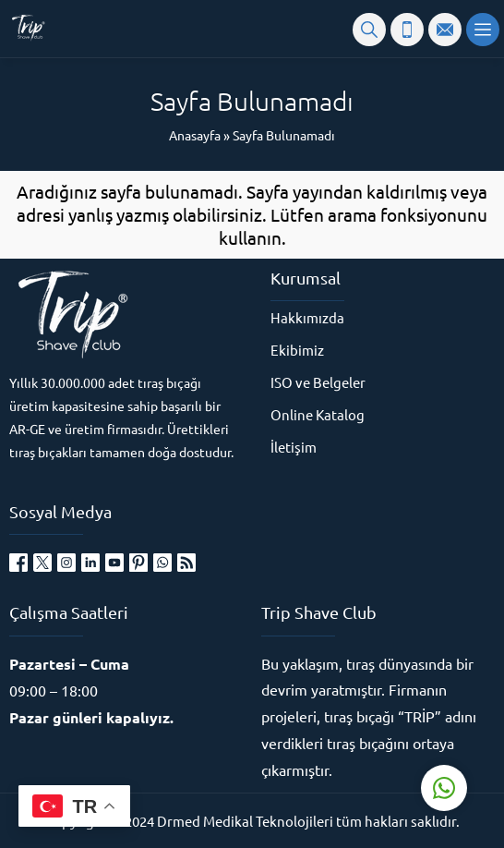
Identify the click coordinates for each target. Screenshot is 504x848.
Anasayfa (195, 135)
